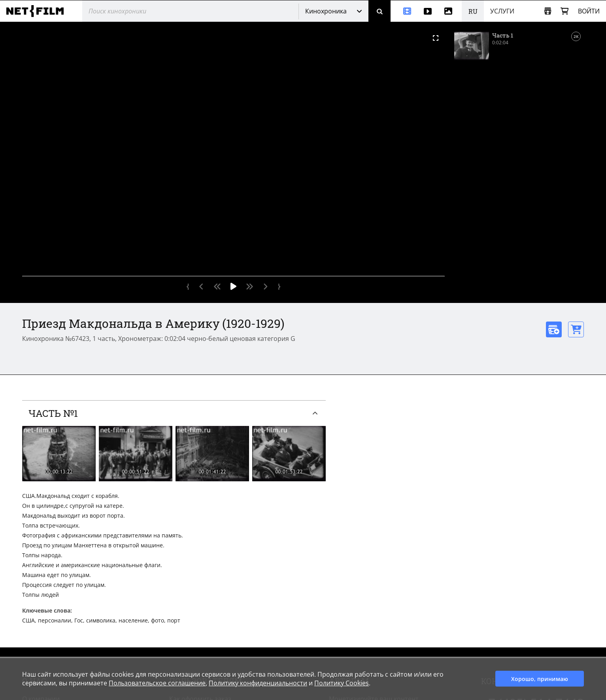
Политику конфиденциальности (258, 683)
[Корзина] (564, 11)
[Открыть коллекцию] (548, 11)
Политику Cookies (342, 683)
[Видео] (428, 11)
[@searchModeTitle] (187, 11)
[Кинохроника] (404, 11)
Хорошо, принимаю (540, 679)
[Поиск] (379, 11)
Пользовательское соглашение (157, 683)
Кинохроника (326, 11)
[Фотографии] (450, 11)
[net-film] (38, 11)
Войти (589, 11)
